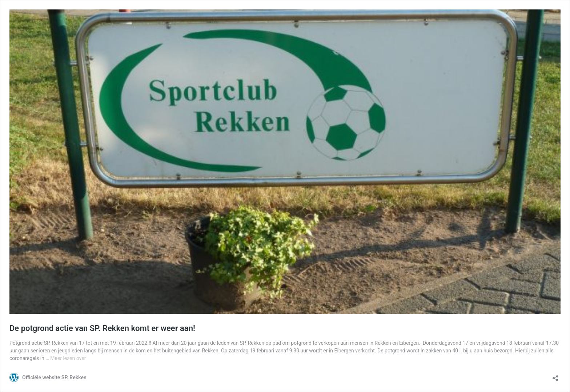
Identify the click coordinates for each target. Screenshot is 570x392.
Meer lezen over (68, 358)
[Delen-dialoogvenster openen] (555, 376)
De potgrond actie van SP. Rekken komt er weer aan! (102, 328)
